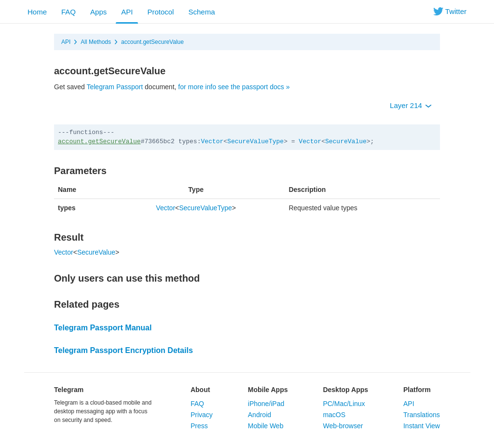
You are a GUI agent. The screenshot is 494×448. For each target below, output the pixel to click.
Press (199, 426)
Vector (212, 142)
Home (37, 12)
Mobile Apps (268, 390)
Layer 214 (411, 105)
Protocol (160, 12)
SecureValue (346, 142)
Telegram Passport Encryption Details (123, 350)
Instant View (422, 426)
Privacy (202, 415)
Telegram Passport (115, 87)
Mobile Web (266, 426)
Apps (98, 12)
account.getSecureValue (152, 42)
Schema (201, 12)
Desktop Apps (345, 390)
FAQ (69, 12)
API (127, 12)
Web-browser (343, 426)
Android (260, 415)
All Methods (96, 42)
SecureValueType (255, 142)
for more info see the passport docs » (234, 87)
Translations (422, 415)
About (200, 390)
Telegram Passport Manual (103, 328)
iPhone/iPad (266, 404)
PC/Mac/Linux (344, 404)
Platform (417, 390)
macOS (334, 415)
